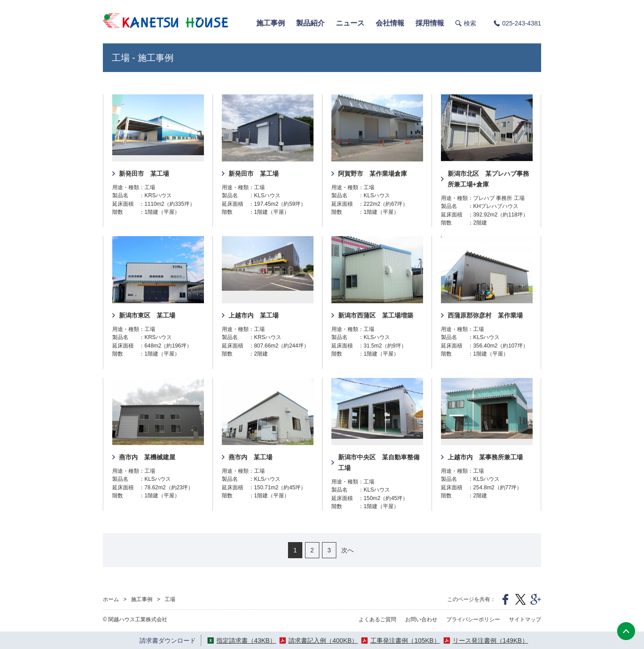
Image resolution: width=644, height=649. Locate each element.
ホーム (111, 599)
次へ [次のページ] (347, 550)
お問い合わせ (421, 619)
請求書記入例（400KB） (323, 641)
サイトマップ (525, 619)
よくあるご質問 (377, 619)
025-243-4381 (522, 23)
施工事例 (142, 599)
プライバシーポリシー (473, 619)
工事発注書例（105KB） (405, 641)
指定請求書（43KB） (246, 641)
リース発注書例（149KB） (490, 641)
